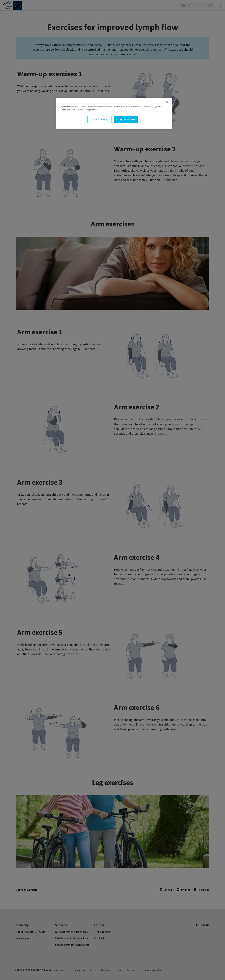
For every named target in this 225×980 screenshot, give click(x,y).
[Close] (167, 102)
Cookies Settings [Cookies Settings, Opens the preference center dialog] (100, 119)
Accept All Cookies (126, 119)
